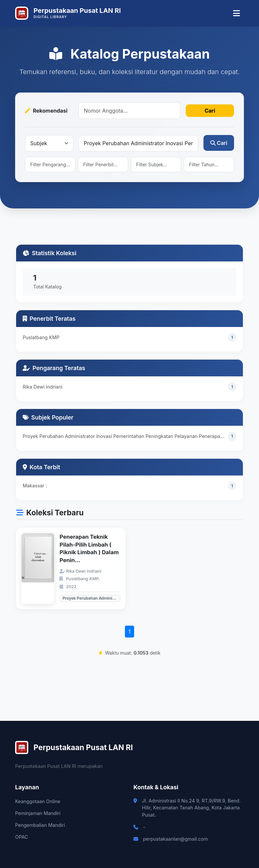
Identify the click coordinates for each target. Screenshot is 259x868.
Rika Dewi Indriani (43, 387)
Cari (210, 111)
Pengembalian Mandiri (40, 825)
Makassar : (35, 486)
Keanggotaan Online (38, 801)
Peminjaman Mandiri (38, 813)
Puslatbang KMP (41, 337)
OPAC (22, 837)
